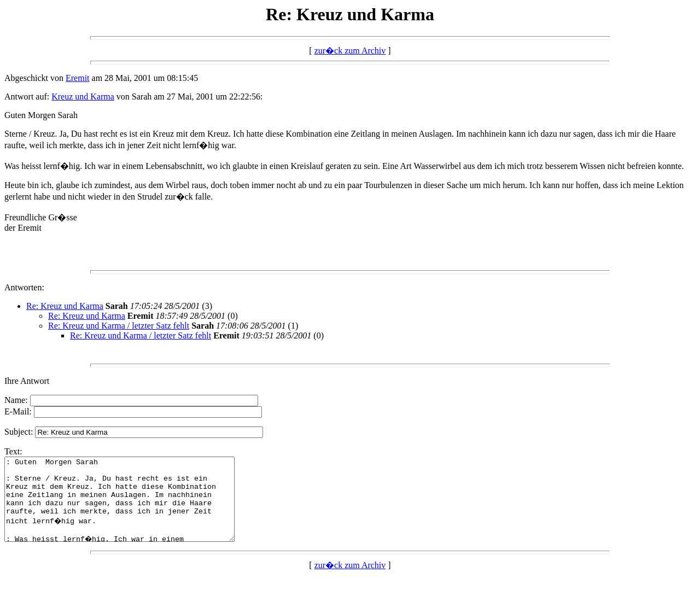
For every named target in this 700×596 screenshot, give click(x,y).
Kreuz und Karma (83, 97)
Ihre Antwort (27, 381)
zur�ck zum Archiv (350, 51)
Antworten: (24, 287)
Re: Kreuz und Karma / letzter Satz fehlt (119, 326)
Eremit (78, 78)
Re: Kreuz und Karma (65, 306)
